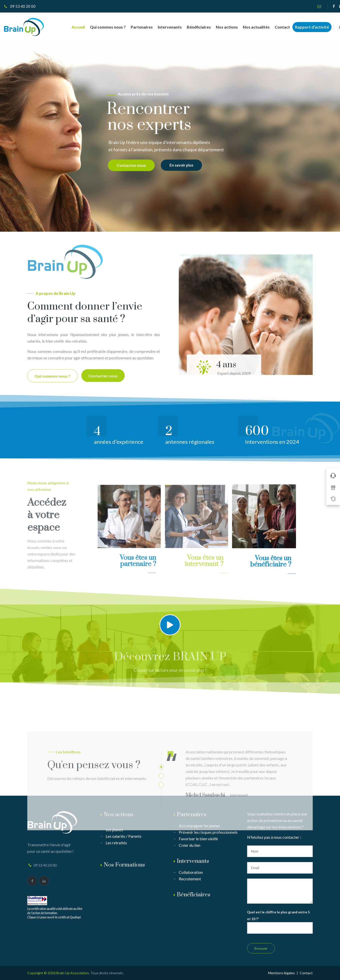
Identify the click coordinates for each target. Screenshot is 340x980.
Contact (278, 27)
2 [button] (161, 834)
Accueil (74, 27)
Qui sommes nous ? (104, 27)
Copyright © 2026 (42, 973)
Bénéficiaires (195, 27)
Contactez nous (131, 165)
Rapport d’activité (308, 27)
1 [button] (161, 825)
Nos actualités (252, 27)
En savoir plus (181, 165)
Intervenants (166, 27)
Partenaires (138, 27)
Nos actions (223, 27)
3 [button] (161, 843)
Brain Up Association (73, 973)
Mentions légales (282, 973)
